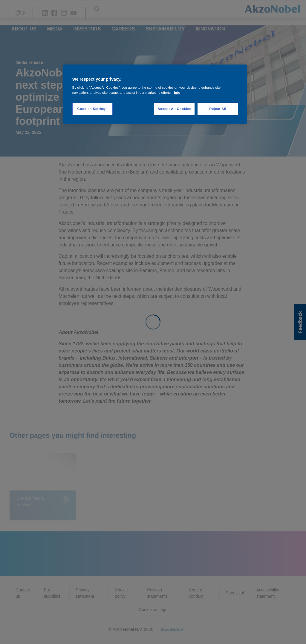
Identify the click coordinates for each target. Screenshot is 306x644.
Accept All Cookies (174, 109)
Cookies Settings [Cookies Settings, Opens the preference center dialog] (92, 109)
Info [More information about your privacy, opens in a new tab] (177, 93)
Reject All (218, 109)
